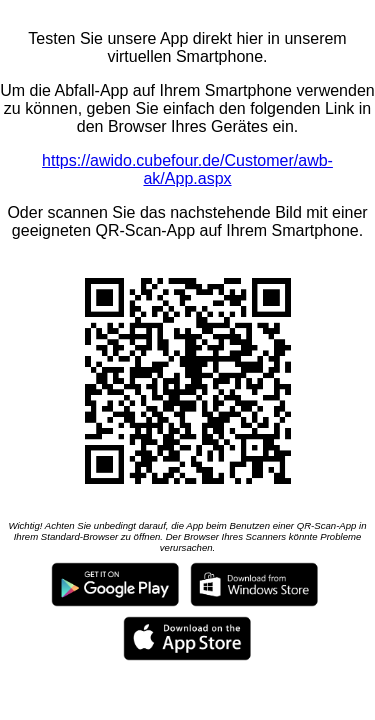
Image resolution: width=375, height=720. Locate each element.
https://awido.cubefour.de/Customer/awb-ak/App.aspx (187, 169)
